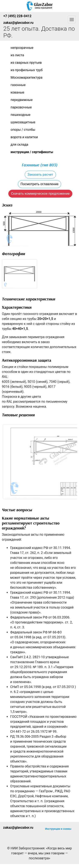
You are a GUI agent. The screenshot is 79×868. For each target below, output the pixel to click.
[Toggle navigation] (72, 19)
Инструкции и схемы (58, 829)
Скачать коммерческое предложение (40, 194)
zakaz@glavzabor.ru (18, 23)
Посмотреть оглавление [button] (39, 184)
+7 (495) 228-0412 (17, 16)
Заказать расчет (40, 175)
